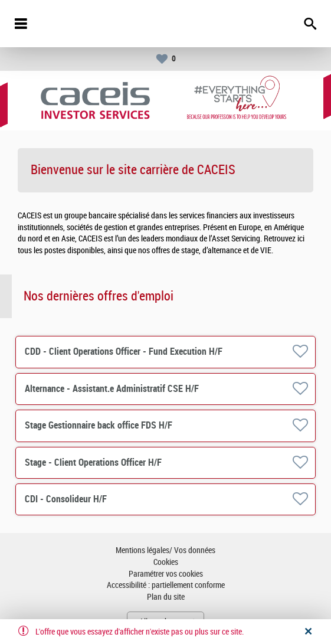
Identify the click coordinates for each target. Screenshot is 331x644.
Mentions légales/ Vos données (165, 550)
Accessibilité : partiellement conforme (166, 585)
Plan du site (166, 597)
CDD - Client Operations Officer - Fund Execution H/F (124, 352)
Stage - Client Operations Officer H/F (93, 462)
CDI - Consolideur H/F (66, 499)
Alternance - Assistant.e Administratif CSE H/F (112, 389)
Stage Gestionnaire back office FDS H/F (99, 425)
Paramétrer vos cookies (166, 574)
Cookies (166, 562)
